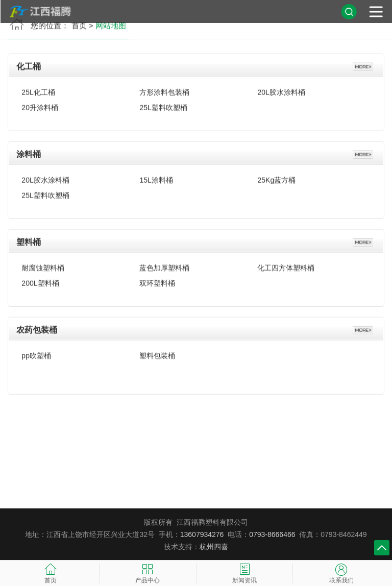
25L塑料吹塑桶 (163, 105)
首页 (79, 28)
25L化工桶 (38, 90)
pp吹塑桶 (36, 353)
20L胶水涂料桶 (281, 90)
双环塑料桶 (157, 281)
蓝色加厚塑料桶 (164, 265)
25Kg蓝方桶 (276, 178)
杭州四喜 (214, 547)
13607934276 (202, 534)
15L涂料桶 (156, 178)
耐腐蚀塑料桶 (43, 265)
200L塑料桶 (40, 281)
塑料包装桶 (157, 353)
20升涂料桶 (40, 105)
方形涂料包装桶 (164, 90)
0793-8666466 (272, 534)
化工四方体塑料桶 (286, 265)
